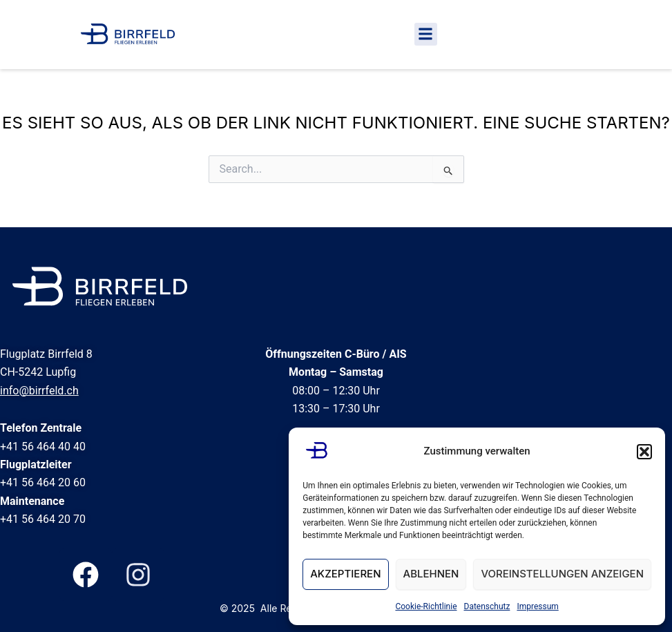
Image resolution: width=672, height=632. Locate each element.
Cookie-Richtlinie (426, 606)
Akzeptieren (345, 574)
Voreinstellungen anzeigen (562, 574)
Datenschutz (487, 606)
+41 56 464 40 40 (43, 447)
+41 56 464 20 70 (43, 519)
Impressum (537, 606)
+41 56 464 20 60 (43, 482)
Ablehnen (431, 574)
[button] (644, 452)
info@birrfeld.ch (39, 391)
